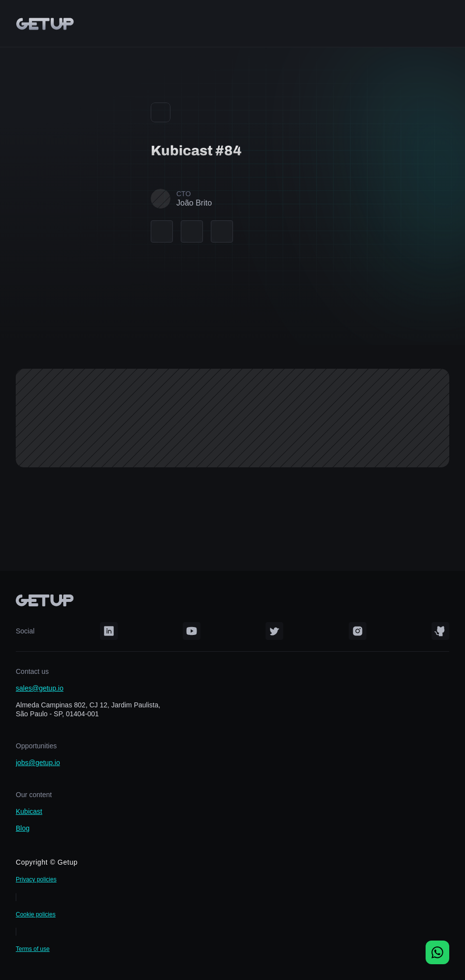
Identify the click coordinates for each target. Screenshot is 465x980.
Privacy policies (36, 879)
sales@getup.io (40, 688)
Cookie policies (36, 914)
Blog (23, 828)
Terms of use (33, 949)
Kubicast (29, 811)
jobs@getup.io (38, 763)
